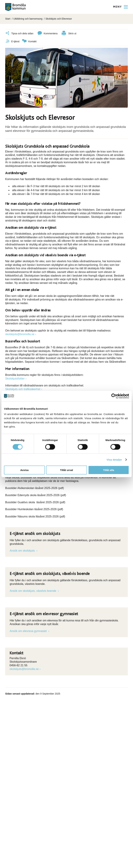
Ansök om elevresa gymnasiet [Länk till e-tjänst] (29, 631)
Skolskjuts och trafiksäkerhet (23, 389)
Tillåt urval (67, 470)
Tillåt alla (109, 470)
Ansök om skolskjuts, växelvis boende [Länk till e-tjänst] (33, 591)
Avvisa (24, 470)
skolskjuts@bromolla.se (20, 334)
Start (8, 19)
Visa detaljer (114, 459)
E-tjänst (12, 41)
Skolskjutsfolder (15, 378)
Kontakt (29, 41)
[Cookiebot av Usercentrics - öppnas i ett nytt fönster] (114, 396)
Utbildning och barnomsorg (28, 19)
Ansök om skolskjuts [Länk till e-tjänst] (23, 550)
